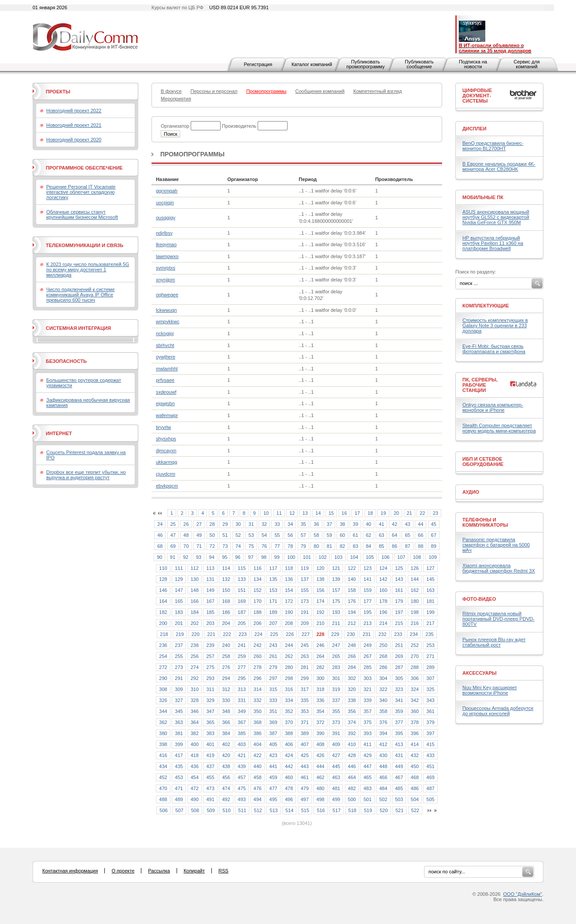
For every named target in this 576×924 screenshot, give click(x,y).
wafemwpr (167, 415)
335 (305, 700)
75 (251, 546)
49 (199, 535)
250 (383, 645)
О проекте (123, 871)
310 (195, 689)
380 (163, 733)
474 (226, 788)
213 (367, 623)
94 (212, 557)
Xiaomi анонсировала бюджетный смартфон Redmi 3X (499, 568)
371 (305, 722)
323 (399, 689)
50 (212, 535)
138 (320, 579)
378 (415, 722)
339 (367, 700)
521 (399, 810)
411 (367, 744)
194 (352, 612)
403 (242, 744)
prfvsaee (165, 380)
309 (179, 689)
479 (305, 788)
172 (289, 601)
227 (306, 634)
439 (242, 766)
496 (289, 799)
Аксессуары (480, 673)
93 (199, 557)
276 (226, 667)
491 (210, 799)
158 (352, 590)
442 (289, 766)
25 (173, 524)
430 (383, 755)
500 (352, 799)
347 (210, 711)
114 (226, 568)
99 (277, 557)
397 (430, 733)
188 (258, 612)
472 (195, 788)
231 (366, 634)
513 (273, 810)
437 (210, 766)
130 (195, 579)
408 (320, 744)
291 (179, 678)
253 (430, 645)
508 (195, 810)
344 (163, 711)
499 (336, 799)
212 (352, 623)
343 (430, 700)
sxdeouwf (166, 392)
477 (273, 788)
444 (320, 766)
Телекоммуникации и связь (85, 245)
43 (407, 524)
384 (226, 733)
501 (367, 799)
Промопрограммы (192, 154)
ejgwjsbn (165, 403)
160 (383, 590)
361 (430, 711)
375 (367, 722)
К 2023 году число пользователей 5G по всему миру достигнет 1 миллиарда (88, 270)
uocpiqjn (165, 203)
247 (336, 645)
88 (421, 546)
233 (398, 634)
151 (242, 590)
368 (258, 722)
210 (320, 623)
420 (226, 755)
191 (305, 612)
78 (290, 546)
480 (320, 788)
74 (238, 546)
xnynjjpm (165, 280)
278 (258, 667)
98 (264, 557)
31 (251, 524)
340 (383, 700)
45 (434, 524)
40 (369, 524)
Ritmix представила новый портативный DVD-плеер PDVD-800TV (498, 619)
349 (242, 711)
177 (367, 601)
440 (258, 766)
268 (383, 656)
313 (242, 689)
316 (289, 689)
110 (163, 568)
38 (342, 524)
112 (195, 568)
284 (352, 667)
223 (243, 634)
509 (210, 810)
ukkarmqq (166, 462)
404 (258, 744)
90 (159, 557)
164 (163, 601)
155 (305, 590)
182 (163, 612)
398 (163, 744)
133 (242, 579)
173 (305, 601)
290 (163, 678)
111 (179, 568)
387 (273, 733)
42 (395, 524)
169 (242, 601)
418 (195, 755)
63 (381, 535)
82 (342, 546)
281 (305, 667)
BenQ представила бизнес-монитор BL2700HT (493, 146)
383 (210, 733)
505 (430, 799)
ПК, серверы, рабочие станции (480, 385)
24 (160, 524)
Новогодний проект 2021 (74, 125)
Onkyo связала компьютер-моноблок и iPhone (493, 407)
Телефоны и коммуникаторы (485, 522)
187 (242, 612)
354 (320, 711)
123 (367, 568)
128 (163, 579)
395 (399, 733)
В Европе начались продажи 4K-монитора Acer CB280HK (499, 166)
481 (336, 788)
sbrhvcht (165, 345)
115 (242, 568)
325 (430, 689)
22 (422, 513)
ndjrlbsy (164, 233)
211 (336, 623)
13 (305, 513)
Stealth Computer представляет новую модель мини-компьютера (499, 428)
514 (289, 810)
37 (329, 524)
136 (289, 579)
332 (258, 700)
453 (179, 777)
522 (415, 810)
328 (195, 700)
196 (383, 612)
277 (242, 667)
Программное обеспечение (84, 168)
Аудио (471, 492)
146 (163, 590)
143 (399, 579)
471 (179, 788)
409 (336, 744)
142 (383, 579)
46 (160, 535)
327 (179, 700)
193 (336, 612)
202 (195, 623)
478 (289, 788)
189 (273, 612)
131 (210, 579)
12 (292, 513)
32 (264, 524)
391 (336, 733)
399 (179, 744)
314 (258, 689)
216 (415, 623)
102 (323, 557)
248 (352, 645)
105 (370, 557)
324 (415, 689)
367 (242, 722)
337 (336, 700)
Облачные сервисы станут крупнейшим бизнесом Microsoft (82, 214)
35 (303, 524)
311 (210, 689)
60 (342, 535)
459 (273, 777)
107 (401, 557)
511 (242, 810)
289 (430, 667)
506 (163, 810)
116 (258, 568)
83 (355, 546)
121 (336, 568)
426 (320, 755)
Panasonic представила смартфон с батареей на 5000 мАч (496, 545)
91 (173, 557)
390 (320, 733)
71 (199, 546)
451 (430, 766)
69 (173, 546)
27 (199, 524)
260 (258, 656)
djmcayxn (166, 451)
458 (258, 777)
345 (179, 711)
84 (369, 546)
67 (434, 535)
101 (307, 557)
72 (212, 546)
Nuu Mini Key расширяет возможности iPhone (490, 690)
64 (395, 535)
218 (164, 634)
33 (277, 524)
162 (415, 590)
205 (242, 623)
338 (352, 700)
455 (210, 777)
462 (320, 777)
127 (430, 568)
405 (273, 744)
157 (336, 590)
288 (415, 667)
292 (195, 678)
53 (251, 535)
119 (305, 568)
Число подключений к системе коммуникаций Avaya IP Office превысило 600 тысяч (80, 295)
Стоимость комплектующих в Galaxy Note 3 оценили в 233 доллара (495, 325)
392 (352, 733)
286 (383, 667)
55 (277, 535)
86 (395, 546)
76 (264, 546)
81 (329, 546)
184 (195, 612)
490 (195, 799)
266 (352, 656)
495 (273, 799)
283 (336, 667)
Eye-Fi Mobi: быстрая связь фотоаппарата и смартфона (494, 349)
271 (430, 656)
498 (320, 799)
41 (381, 524)
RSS (223, 871)
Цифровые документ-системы (477, 96)
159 (367, 590)
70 (186, 546)
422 (258, 755)
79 (303, 546)
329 (210, 700)
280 (289, 667)
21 (410, 513)
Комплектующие (486, 306)
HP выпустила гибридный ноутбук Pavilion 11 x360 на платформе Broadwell (493, 243)
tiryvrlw (163, 427)
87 (407, 546)
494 (258, 799)
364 (195, 722)
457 (242, 777)
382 (195, 733)
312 (226, 689)
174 (320, 601)
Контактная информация (70, 871)
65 (407, 535)
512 (258, 810)
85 (381, 546)
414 (415, 744)
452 (163, 777)
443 (305, 766)
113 (210, 568)
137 (305, 579)
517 (336, 810)
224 (258, 634)
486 (415, 788)
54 (264, 535)
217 (430, 623)
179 (399, 601)
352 (289, 711)
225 (274, 634)
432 (415, 755)
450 (415, 766)
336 (320, 700)
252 (415, 645)
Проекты (58, 92)
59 (329, 535)
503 (399, 799)
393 (367, 733)
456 (226, 777)
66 (421, 535)
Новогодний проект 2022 (74, 111)
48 (186, 535)
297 (273, 678)
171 (273, 601)
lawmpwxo (167, 256)
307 (430, 678)
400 (195, 744)
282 (320, 667)
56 (290, 535)
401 (210, 744)
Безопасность (66, 361)
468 (415, 777)
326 (163, 700)
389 (305, 733)
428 (352, 755)
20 (396, 513)
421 (242, 755)
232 (382, 634)
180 (415, 601)
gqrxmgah (167, 191)
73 (225, 546)
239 (210, 645)
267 (367, 656)
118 (289, 568)
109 (432, 557)
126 (415, 568)
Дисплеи (474, 129)
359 (399, 711)
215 (399, 623)
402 (226, 744)
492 (226, 799)
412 (383, 744)
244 (289, 645)
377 (399, 722)
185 (210, 612)
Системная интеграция (78, 328)
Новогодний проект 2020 (74, 140)
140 (352, 579)
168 (226, 601)
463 (336, 777)
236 (163, 645)
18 (370, 513)
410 (352, 744)
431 (399, 755)
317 (305, 689)
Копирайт (194, 871)
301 (336, 678)
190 (289, 612)
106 (385, 557)
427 (336, 755)
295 (242, 678)
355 (336, 711)
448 (383, 766)
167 (210, 601)
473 (210, 788)
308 (163, 689)
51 (225, 535)
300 (320, 678)
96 (238, 557)
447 (367, 766)
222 (227, 634)
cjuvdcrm (166, 474)
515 (305, 810)
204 (226, 623)
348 (226, 711)
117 (273, 568)
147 (179, 590)
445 (336, 766)
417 (179, 755)
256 (195, 656)
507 (179, 810)
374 (352, 722)
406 (289, 744)
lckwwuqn (166, 310)
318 (320, 689)
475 (242, 788)
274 (195, 667)
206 (258, 623)
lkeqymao (166, 244)
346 (195, 711)
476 (258, 788)
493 (242, 799)
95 (225, 557)
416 (163, 755)
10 (266, 513)
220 (196, 634)
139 (336, 579)
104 (354, 557)
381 (179, 733)
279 (273, 667)
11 (279, 513)
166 (195, 601)
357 (367, 711)
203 (210, 623)
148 (195, 590)
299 (305, 678)
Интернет (59, 433)
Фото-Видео (479, 599)
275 (210, 667)
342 (415, 700)
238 (195, 645)
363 (179, 722)
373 (336, 722)
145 (430, 579)
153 (273, 590)
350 (258, 711)
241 (242, 645)
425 (305, 755)
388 (289, 733)
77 (277, 546)
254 (163, 656)
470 (163, 788)
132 (226, 579)
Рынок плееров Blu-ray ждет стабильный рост (494, 642)
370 (289, 722)
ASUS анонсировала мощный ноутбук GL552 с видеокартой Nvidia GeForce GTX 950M (496, 217)
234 (414, 634)
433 (430, 755)
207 (273, 623)
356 (352, 711)
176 (352, 601)
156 (320, 590)
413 (399, 744)
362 (163, 722)
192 (320, 612)
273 (179, 667)
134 (258, 579)
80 (316, 546)
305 (399, 678)
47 (173, 535)
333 (273, 700)
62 (369, 535)
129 (179, 579)
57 (303, 535)
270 (415, 656)
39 (355, 524)
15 (331, 513)
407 (305, 744)
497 (305, 799)
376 (383, 722)
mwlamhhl (167, 369)
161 (399, 590)
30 (238, 524)
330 (226, 700)
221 (211, 634)
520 (384, 810)
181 (430, 601)
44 (421, 524)
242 (258, 645)
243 (273, 645)
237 (179, 645)
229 (335, 634)
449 (399, 766)
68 (160, 546)
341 (399, 700)
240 (226, 645)
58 (316, 535)
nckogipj (165, 333)
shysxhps (166, 439)
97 (251, 557)
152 (258, 590)
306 (415, 678)
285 (367, 667)
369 (273, 722)
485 (399, 788)
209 (305, 623)
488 (163, 799)
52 (238, 535)
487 (430, 788)
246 (320, 645)
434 (163, 766)
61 (355, 535)
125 (399, 568)
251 (399, 645)
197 (399, 612)
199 (430, 612)
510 (226, 810)
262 (289, 656)
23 (436, 513)
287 (399, 667)
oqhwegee (167, 295)
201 (179, 623)
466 (383, 777)
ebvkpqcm (167, 486)
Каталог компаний (312, 64)
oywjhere (166, 357)
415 (430, 744)
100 (291, 557)
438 (226, 766)
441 (273, 766)
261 (273, 656)
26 (186, 524)
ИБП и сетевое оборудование (483, 462)
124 (383, 568)
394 (383, 733)
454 (195, 777)
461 (305, 777)
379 (430, 722)
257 (210, 656)
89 (434, 546)
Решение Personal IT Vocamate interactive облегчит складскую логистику (81, 192)
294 (226, 678)
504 (415, 799)
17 (357, 513)
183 (179, 612)
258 (226, 656)
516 (321, 810)
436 (195, 766)
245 (305, 645)
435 (179, 766)
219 (180, 634)
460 (289, 777)
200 (163, 623)
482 (352, 788)
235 (429, 634)
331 (242, 700)
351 (273, 711)
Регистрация (258, 64)
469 (430, 777)
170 (258, 601)
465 (367, 777)
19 (383, 513)
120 (320, 568)
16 (344, 513)
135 (273, 579)
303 (367, 678)
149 (210, 590)
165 (179, 601)
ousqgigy (166, 218)
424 (289, 755)
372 (320, 722)
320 (352, 689)
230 (351, 634)
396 (415, 733)
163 (430, 590)
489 (179, 799)
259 (242, 656)
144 (415, 579)
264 (320, 656)
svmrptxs (166, 268)
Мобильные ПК (483, 197)
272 (163, 667)
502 (383, 799)
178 (383, 601)
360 (415, 711)
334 (289, 700)
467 (399, 777)
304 (383, 678)
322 (383, 689)
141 (367, 579)
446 (352, 766)
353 (305, 711)
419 (210, 755)
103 (338, 557)
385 (242, 733)
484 (383, 788)
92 (185, 557)
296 (258, 678)
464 (352, 777)
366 (226, 722)
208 (289, 623)
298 (289, 678)
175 (336, 601)
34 (290, 524)
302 (352, 678)
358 (383, 711)
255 (179, 656)
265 (336, 656)
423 (273, 755)
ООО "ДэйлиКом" (523, 894)
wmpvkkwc (168, 322)
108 (417, 557)
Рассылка (159, 871)
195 (367, 612)
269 (399, 656)
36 (316, 524)
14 (318, 513)
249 (367, 645)
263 (305, 656)
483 (367, 788)
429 (367, 755)
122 (352, 568)
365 (210, 722)
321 (367, 689)
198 (415, 612)
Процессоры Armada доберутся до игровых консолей (498, 711)
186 (226, 612)
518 (352, 810)
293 (210, 678)
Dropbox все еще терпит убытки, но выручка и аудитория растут (86, 475)
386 (258, 733)
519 (368, 810)
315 (273, 689)
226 (290, 634)
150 (226, 590)
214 (383, 623)
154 (289, 590)
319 (336, 689)
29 (225, 524)
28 (212, 524)
